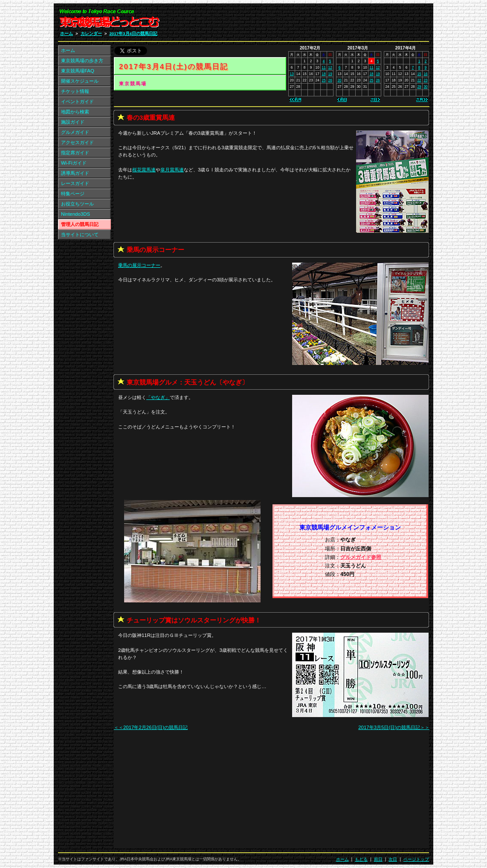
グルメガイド (75, 132)
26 (330, 80)
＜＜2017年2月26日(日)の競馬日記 (151, 727)
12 (330, 67)
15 (419, 74)
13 (292, 74)
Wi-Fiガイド (74, 163)
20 (339, 80)
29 (419, 87)
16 (425, 74)
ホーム (67, 33)
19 (330, 74)
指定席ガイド (75, 153)
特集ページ (73, 194)
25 (324, 80)
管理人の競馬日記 (80, 224)
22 (419, 80)
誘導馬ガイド (75, 173)
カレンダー (91, 33)
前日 (378, 859)
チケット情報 (75, 91)
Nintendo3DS (75, 214)
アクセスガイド (77, 142)
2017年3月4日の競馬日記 (133, 33)
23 (425, 80)
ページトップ (416, 859)
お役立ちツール (77, 204)
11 (324, 67)
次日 (393, 859)
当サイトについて (80, 234)
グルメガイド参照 (361, 557)
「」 (158, 397)
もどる (361, 859)
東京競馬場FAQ (78, 71)
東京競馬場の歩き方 (82, 61)
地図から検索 (75, 112)
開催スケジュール (80, 81)
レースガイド (75, 183)
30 (425, 87)
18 (324, 74)
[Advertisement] (327, 20)
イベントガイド (77, 101)
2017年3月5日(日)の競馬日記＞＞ (394, 727)
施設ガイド (73, 122)
